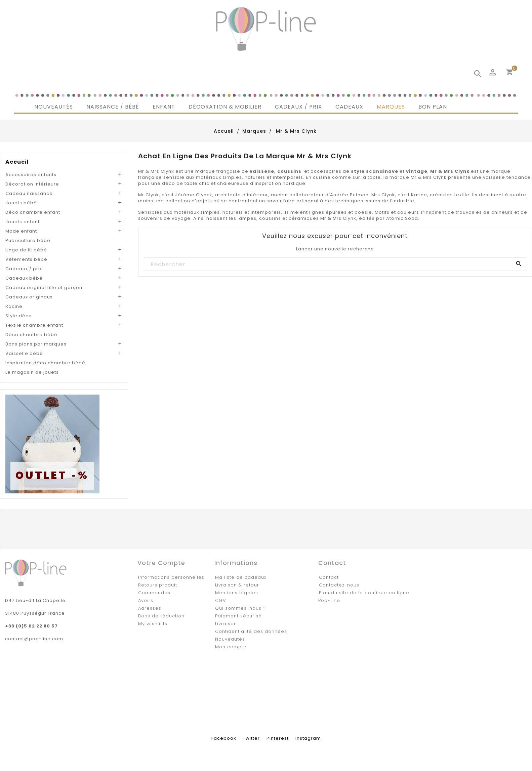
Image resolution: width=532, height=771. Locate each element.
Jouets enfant (23, 222)
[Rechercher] (335, 265)
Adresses (150, 608)
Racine (14, 306)
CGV (221, 600)
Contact (329, 577)
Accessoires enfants (31, 175)
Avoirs (146, 600)
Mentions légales (237, 593)
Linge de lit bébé (26, 250)
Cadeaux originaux (29, 297)
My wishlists (153, 624)
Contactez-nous (339, 585)
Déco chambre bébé (31, 335)
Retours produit (158, 585)
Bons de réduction (161, 616)
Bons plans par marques (36, 344)
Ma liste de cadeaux (241, 577)
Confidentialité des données (251, 631)
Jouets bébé (21, 203)
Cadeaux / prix (24, 269)
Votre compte (161, 563)
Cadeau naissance (29, 193)
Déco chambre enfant (33, 212)
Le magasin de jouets (32, 372)
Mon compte (231, 647)
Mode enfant (21, 231)
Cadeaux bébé (24, 278)
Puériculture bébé (28, 240)
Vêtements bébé (26, 259)
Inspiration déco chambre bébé (45, 363)
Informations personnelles (171, 577)
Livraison (226, 624)
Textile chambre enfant (34, 325)
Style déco (19, 316)
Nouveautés (230, 639)
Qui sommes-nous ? (240, 608)
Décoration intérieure (32, 184)
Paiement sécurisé (238, 616)
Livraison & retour (237, 585)
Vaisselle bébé (24, 353)
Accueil (17, 162)
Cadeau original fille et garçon (44, 288)
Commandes (154, 593)
